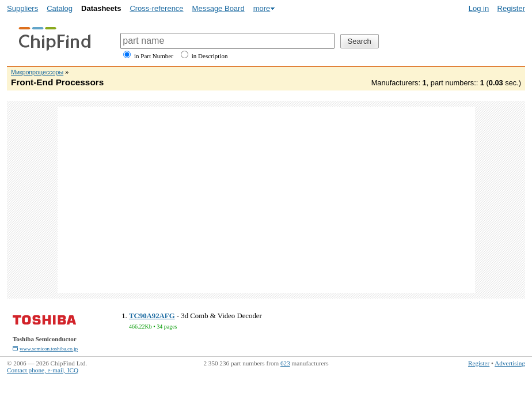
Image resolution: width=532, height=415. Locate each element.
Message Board (219, 8)
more (262, 8)
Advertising (510, 363)
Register (511, 8)
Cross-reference (156, 8)
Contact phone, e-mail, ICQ (43, 370)
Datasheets (101, 8)
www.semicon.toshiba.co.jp (49, 349)
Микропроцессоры (37, 72)
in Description (210, 56)
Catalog (60, 8)
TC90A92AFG (152, 316)
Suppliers (22, 8)
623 (285, 363)
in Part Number (154, 56)
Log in (479, 8)
